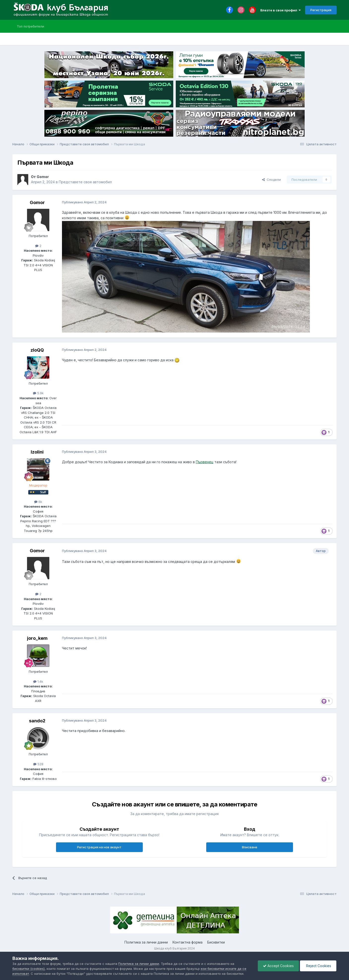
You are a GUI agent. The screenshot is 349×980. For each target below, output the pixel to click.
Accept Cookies (278, 966)
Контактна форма (188, 942)
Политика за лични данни (146, 942)
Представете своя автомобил (85, 182)
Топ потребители (30, 26)
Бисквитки (216, 942)
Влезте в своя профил (280, 10)
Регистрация (321, 10)
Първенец (205, 462)
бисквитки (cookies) (29, 969)
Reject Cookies (318, 966)
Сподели (271, 180)
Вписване (250, 847)
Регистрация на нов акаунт (99, 847)
